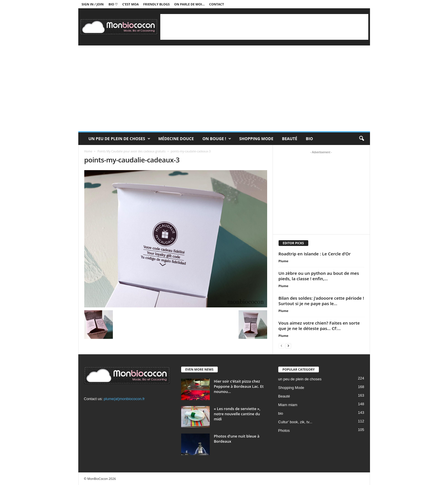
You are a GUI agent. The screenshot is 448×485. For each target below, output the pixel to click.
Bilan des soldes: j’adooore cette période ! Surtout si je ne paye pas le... (321, 301)
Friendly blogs (156, 4)
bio (281, 413)
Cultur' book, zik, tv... (295, 422)
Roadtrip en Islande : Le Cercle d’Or (315, 254)
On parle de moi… (189, 4)
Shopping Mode (256, 139)
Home (88, 151)
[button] (361, 139)
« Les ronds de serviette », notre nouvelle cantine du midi (237, 414)
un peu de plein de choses (119, 139)
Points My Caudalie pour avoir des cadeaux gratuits (131, 151)
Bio (309, 139)
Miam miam (288, 405)
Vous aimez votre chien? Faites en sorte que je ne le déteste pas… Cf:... (319, 326)
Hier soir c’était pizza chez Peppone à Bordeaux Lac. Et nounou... (239, 386)
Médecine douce (176, 139)
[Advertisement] (264, 27)
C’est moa (131, 4)
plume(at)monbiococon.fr (124, 399)
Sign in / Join (93, 4)
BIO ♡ (113, 4)
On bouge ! (217, 139)
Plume (284, 261)
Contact (217, 4)
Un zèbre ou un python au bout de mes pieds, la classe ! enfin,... (319, 276)
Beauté (290, 139)
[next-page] (288, 346)
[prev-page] (281, 346)
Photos (284, 431)
